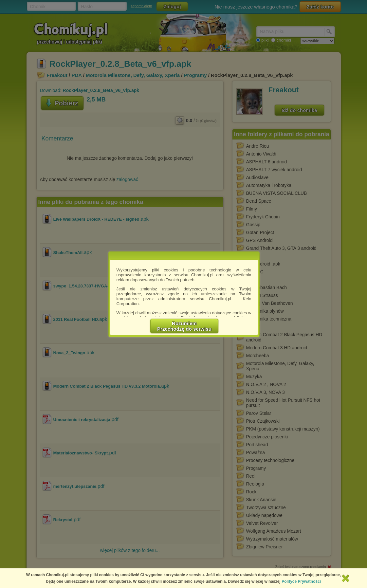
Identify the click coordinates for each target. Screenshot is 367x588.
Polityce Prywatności (301, 581)
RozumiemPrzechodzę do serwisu (184, 326)
